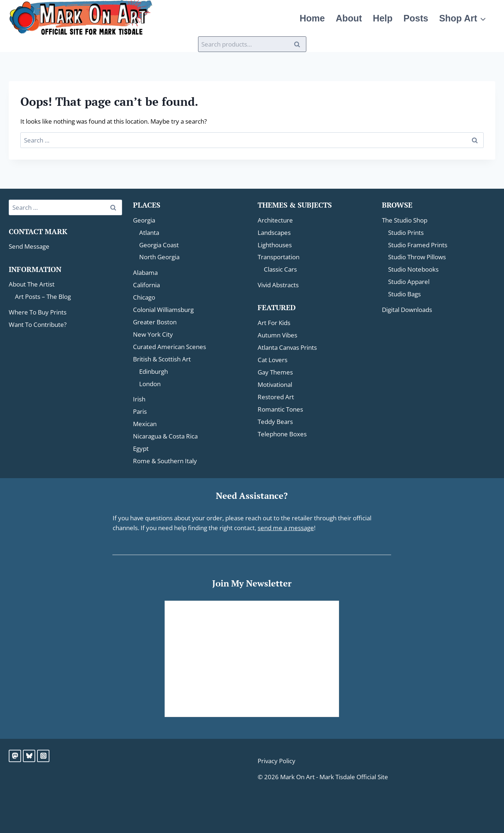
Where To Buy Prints (38, 312)
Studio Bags (404, 294)
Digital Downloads (407, 310)
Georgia (144, 220)
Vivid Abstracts (278, 285)
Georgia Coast (159, 245)
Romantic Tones (280, 409)
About (370, 18)
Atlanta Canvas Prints (287, 347)
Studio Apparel (409, 282)
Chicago (144, 297)
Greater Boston (155, 322)
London (150, 384)
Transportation (279, 257)
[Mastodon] (15, 756)
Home (338, 18)
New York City (153, 334)
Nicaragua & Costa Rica (165, 436)
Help (399, 18)
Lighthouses (275, 245)
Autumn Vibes (277, 335)
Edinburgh (154, 371)
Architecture (275, 220)
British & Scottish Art (162, 359)
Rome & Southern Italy (165, 461)
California (146, 285)
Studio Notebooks (413, 269)
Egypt (141, 448)
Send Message (29, 246)
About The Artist (32, 284)
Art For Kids (274, 323)
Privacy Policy (277, 761)
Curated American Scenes (170, 347)
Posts (427, 18)
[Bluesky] (29, 756)
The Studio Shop (405, 220)
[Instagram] (43, 756)
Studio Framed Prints (418, 245)
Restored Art (276, 397)
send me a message (286, 528)
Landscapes (274, 233)
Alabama (145, 273)
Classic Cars (280, 269)
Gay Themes (275, 372)
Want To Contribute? (38, 325)
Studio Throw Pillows (417, 257)
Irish (139, 399)
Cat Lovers (273, 360)
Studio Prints (406, 233)
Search (299, 44)
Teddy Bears (275, 422)
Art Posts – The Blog (43, 297)
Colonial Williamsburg (163, 310)
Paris (140, 411)
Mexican (145, 424)
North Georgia (159, 257)
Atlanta (149, 233)
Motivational (275, 385)
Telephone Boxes (282, 434)
